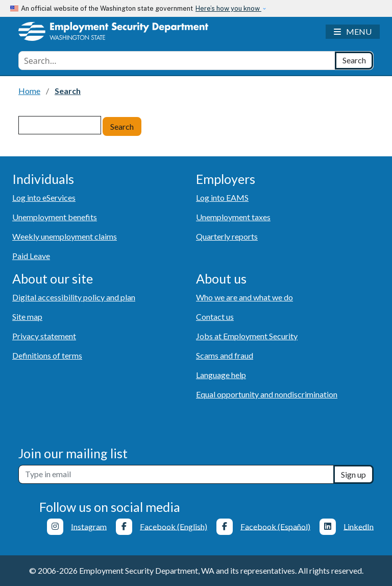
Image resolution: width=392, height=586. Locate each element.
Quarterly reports (227, 236)
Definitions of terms (47, 355)
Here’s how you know (228, 8)
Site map (27, 317)
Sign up (353, 474)
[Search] (354, 61)
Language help (221, 375)
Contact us (215, 317)
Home (29, 91)
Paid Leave (31, 256)
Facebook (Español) (275, 526)
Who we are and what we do (244, 297)
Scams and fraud (225, 355)
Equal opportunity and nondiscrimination (267, 394)
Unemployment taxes (233, 217)
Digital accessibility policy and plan (74, 297)
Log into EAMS (222, 197)
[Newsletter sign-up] (176, 474)
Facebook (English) (174, 526)
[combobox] (177, 61)
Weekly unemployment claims (65, 236)
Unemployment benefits (55, 217)
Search (122, 126)
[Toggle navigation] (353, 32)
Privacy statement (44, 336)
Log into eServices (44, 197)
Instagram (89, 526)
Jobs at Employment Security (247, 336)
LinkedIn (359, 526)
